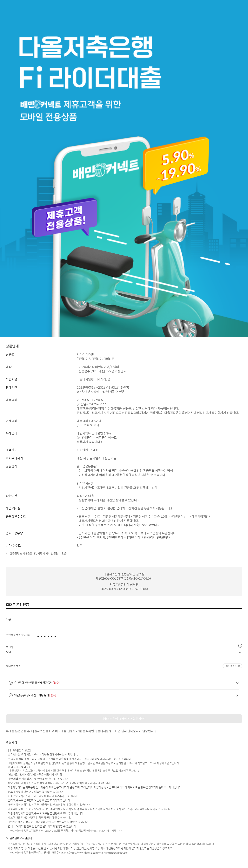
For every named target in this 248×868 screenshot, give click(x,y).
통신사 (10, 647)
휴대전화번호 (14, 666)
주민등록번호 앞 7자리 (19, 635)
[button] (240, 646)
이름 (9, 619)
